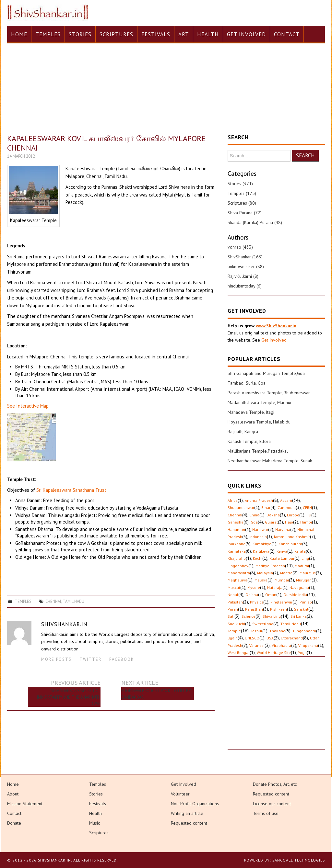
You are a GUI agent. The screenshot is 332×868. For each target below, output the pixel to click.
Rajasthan (254, 609)
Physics (257, 602)
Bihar (266, 507)
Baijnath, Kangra (243, 432)
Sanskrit (301, 609)
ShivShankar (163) (245, 257)
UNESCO (252, 638)
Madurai (302, 566)
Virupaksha (308, 645)
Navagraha (299, 587)
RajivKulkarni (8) (243, 276)
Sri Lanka (299, 616)
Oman (271, 595)
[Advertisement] (276, 709)
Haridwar (260, 530)
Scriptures (116, 34)
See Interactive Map (28, 406)
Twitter (90, 659)
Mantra (286, 573)
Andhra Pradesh (259, 500)
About (13, 794)
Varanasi (257, 645)
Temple (234, 631)
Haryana (283, 530)
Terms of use (266, 813)
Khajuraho (237, 558)
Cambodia (287, 507)
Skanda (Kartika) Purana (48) (255, 222)
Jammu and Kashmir (292, 537)
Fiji (309, 515)
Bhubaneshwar (241, 507)
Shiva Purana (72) (245, 213)
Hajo (289, 522)
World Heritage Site (274, 653)
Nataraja (275, 587)
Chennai (53, 601)
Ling (305, 558)
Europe (293, 515)
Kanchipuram (290, 544)
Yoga (302, 653)
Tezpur (256, 631)
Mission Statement (25, 804)
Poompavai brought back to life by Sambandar (156, 694)
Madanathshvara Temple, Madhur (260, 402)
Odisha (252, 595)
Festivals (156, 34)
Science (249, 616)
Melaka (261, 580)
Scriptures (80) (242, 203)
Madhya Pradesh (270, 566)
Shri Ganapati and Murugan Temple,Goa (266, 373)
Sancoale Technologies (299, 860)
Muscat (234, 587)
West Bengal (239, 653)
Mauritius (308, 573)
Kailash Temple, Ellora (249, 441)
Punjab (306, 602)
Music (95, 823)
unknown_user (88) (246, 266)
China (254, 515)
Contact (287, 34)
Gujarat (271, 522)
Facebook (122, 659)
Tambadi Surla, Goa (247, 383)
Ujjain (233, 638)
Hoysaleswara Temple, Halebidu (259, 422)
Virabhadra (281, 645)
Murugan (304, 580)
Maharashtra (239, 573)
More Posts (56, 659)
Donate (14, 823)
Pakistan (235, 602)
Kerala (300, 551)
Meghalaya (237, 580)
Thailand (277, 631)
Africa (233, 500)
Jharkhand (237, 544)
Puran (233, 609)
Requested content (189, 823)
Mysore (254, 587)
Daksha (273, 515)
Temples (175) (242, 193)
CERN (307, 507)
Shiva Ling (272, 616)
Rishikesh (279, 609)
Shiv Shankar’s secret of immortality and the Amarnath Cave (69, 697)
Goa (254, 522)
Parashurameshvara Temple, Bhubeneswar (269, 393)
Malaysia (265, 573)
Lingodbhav (238, 566)
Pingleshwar (281, 602)
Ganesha (236, 522)
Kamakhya (262, 544)
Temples (48, 34)
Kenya (282, 551)
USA (270, 638)
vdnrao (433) (240, 247)
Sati (231, 616)
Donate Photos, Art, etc (275, 784)
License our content (272, 804)
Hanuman (236, 530)
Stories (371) (240, 184)
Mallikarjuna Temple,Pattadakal (258, 451)
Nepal (233, 595)
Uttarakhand (292, 638)
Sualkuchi (236, 624)
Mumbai (282, 580)
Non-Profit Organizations (195, 804)
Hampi (306, 522)
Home (19, 34)
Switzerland (263, 624)
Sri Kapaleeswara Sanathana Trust (71, 490)
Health (208, 34)
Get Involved (246, 34)
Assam (286, 500)
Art (184, 34)
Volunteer (180, 794)
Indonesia (258, 537)
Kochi (258, 558)
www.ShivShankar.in (276, 326)
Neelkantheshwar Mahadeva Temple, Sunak (270, 461)
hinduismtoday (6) (245, 286)
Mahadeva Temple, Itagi (251, 412)
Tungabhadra (304, 631)
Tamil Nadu (73, 601)
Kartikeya (261, 551)
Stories (80, 34)
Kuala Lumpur (282, 558)
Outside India (295, 595)
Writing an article (187, 813)
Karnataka (237, 551)
